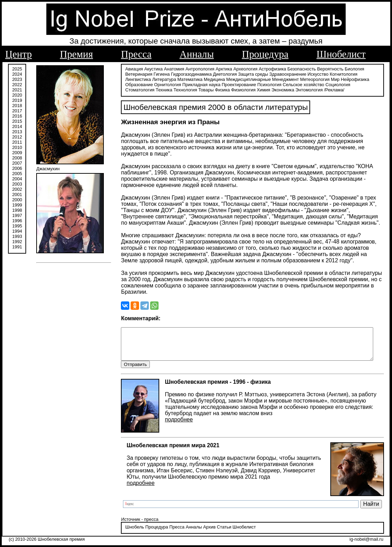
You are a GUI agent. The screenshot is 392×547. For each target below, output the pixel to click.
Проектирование (203, 85)
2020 (17, 95)
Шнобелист (341, 54)
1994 (17, 231)
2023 (17, 79)
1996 (17, 221)
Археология (238, 69)
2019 (17, 100)
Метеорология (281, 79)
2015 (17, 121)
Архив (202, 528)
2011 (17, 142)
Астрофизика (265, 69)
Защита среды (246, 74)
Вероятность (323, 69)
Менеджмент (251, 79)
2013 (17, 132)
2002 (17, 189)
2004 (17, 179)
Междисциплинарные (215, 79)
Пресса (136, 54)
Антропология (193, 69)
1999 (17, 205)
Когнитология (336, 74)
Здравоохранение (280, 74)
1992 (17, 242)
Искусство (311, 74)
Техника (354, 85)
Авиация (127, 69)
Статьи (217, 528)
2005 (17, 174)
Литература (130, 79)
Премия (76, 54)
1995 (17, 226)
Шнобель (128, 528)
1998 (17, 210)
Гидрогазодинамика (184, 74)
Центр (18, 54)
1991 (17, 247)
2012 (17, 137)
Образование (350, 79)
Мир (301, 79)
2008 (17, 158)
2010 (17, 147)
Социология (302, 85)
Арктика (217, 69)
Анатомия (167, 69)
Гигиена (154, 74)
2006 (17, 168)
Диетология (218, 74)
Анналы (197, 54)
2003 (17, 184)
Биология (347, 69)
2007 (17, 163)
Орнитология (132, 85)
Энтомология (254, 90)
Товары (151, 90)
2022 (17, 85)
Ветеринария (132, 74)
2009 (17, 153)
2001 (17, 194)
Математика (156, 79)
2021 (17, 90)
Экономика (227, 90)
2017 (17, 111)
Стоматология (330, 85)
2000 (17, 200)
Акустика (147, 69)
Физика (167, 90)
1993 (17, 236)
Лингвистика (364, 74)
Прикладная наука (165, 85)
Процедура (265, 54)
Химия (208, 90)
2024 (17, 74)
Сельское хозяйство (267, 85)
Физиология (188, 90)
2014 (17, 126)
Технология (130, 90)
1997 (17, 215)
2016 (17, 116)
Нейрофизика (321, 79)
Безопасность (294, 69)
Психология (233, 85)
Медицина (180, 79)
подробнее (172, 420)
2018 (17, 106)
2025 (17, 69)
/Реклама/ (279, 90)
